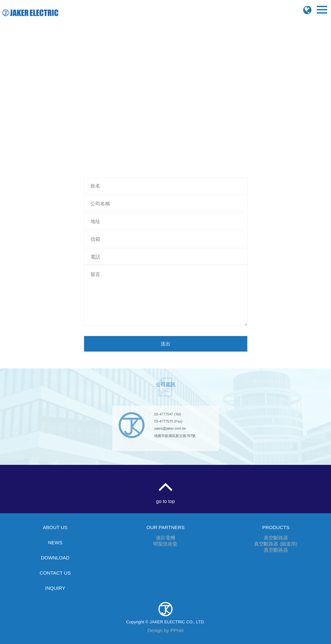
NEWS (55, 542)
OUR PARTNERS (165, 527)
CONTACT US (55, 573)
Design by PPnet (165, 630)
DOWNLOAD (55, 558)
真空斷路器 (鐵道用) (276, 544)
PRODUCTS (276, 527)
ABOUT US (55, 527)
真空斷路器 (276, 538)
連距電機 (165, 538)
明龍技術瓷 (165, 544)
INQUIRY (55, 588)
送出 (165, 344)
